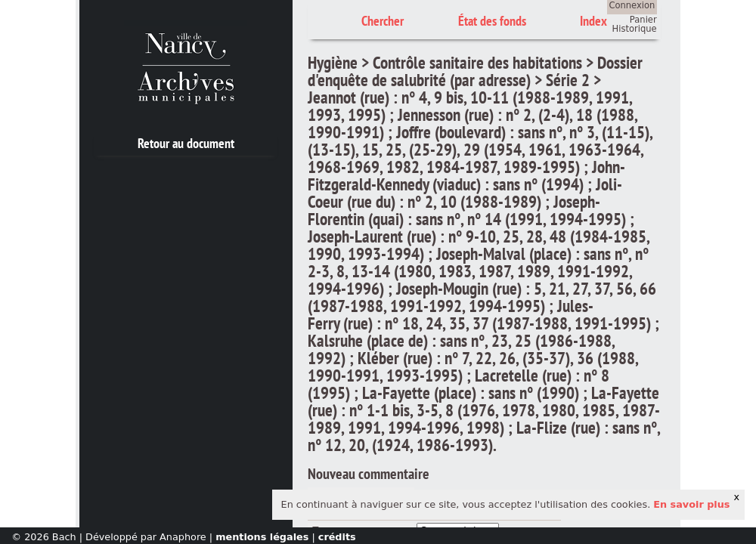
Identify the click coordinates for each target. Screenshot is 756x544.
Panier (643, 20)
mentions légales (262, 537)
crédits (337, 537)
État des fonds (492, 21)
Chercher (383, 21)
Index (593, 21)
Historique (635, 29)
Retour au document (186, 143)
